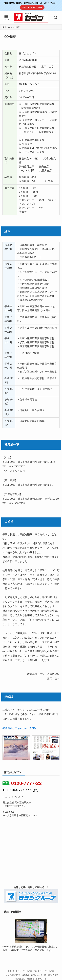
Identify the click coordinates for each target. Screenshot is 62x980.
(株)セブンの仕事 (51, 975)
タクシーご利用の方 (24, 971)
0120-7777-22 (22, 783)
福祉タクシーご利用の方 (44, 971)
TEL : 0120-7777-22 (32, 7)
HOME (11, 971)
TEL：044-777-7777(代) (20, 790)
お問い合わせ (37, 975)
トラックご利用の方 (12, 975)
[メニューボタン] (6, 18)
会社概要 (26, 975)
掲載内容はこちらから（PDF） (20, 728)
